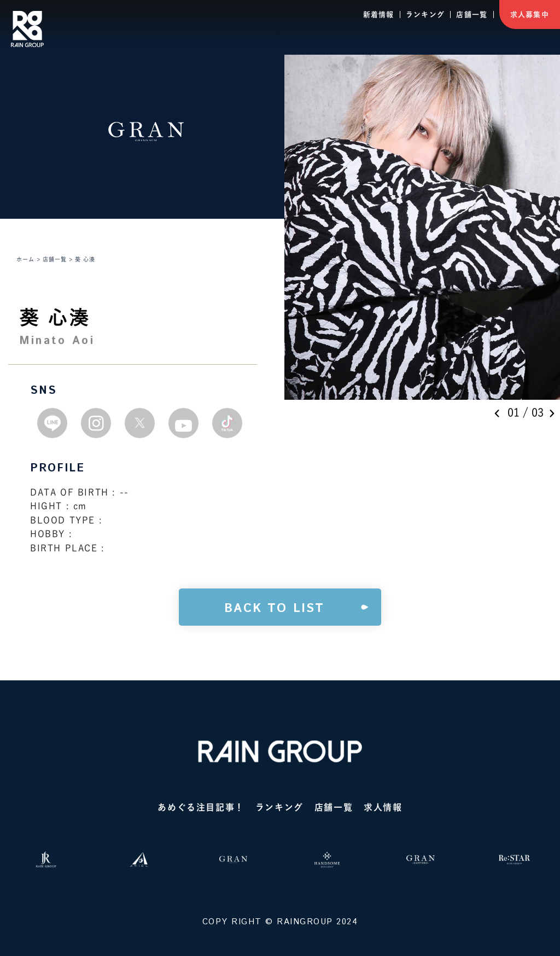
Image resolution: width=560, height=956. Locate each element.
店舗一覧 (472, 14)
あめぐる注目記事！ (201, 807)
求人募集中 (530, 14)
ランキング (425, 14)
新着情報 (379, 14)
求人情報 (383, 807)
